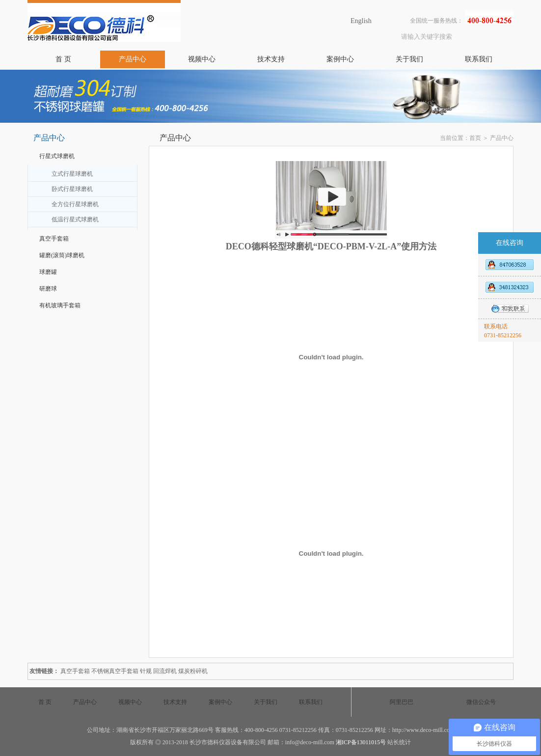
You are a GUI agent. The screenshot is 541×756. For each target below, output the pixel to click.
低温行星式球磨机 (75, 219)
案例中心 (340, 59)
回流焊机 (165, 671)
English (361, 21)
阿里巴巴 (402, 702)
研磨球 (48, 289)
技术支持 (271, 59)
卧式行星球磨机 (72, 189)
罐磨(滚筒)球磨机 (62, 255)
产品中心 (133, 59)
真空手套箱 (54, 239)
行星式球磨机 (57, 156)
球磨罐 (48, 272)
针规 (146, 671)
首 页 (63, 59)
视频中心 (202, 59)
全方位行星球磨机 (75, 204)
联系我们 (479, 59)
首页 (475, 138)
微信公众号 (481, 702)
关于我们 (409, 59)
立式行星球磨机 (72, 174)
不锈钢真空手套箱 (115, 671)
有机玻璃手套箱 (60, 305)
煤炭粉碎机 (193, 671)
